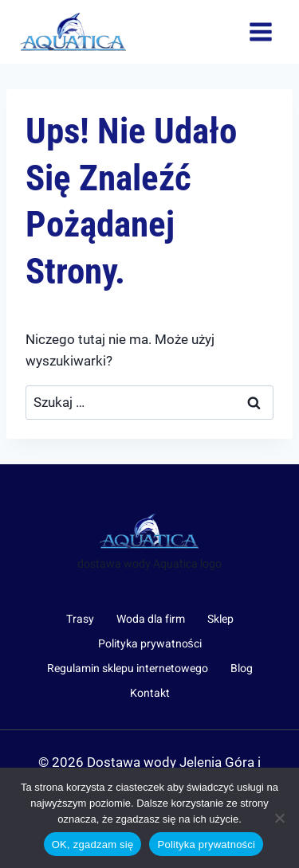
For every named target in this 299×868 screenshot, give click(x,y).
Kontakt (150, 693)
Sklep (220, 619)
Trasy (80, 619)
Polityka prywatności (150, 644)
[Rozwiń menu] (260, 31)
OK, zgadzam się (93, 845)
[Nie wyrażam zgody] (279, 818)
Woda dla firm (151, 619)
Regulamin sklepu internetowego (128, 669)
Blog (242, 669)
